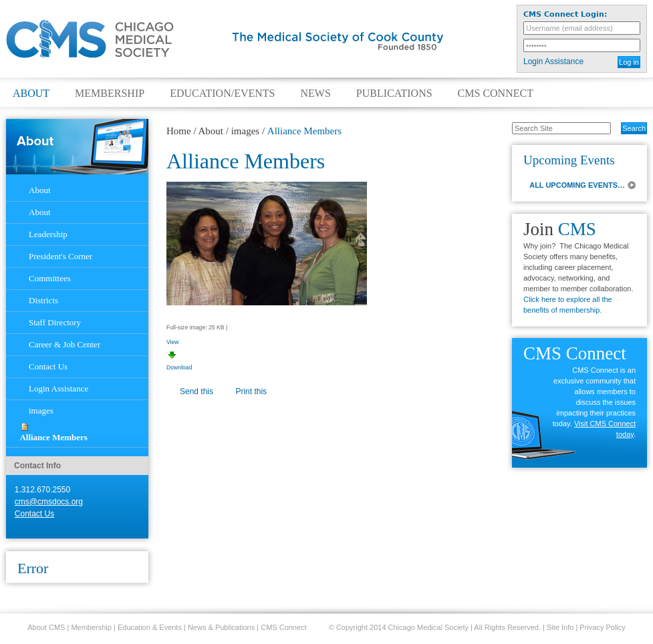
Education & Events (150, 627)
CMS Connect (496, 94)
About (31, 94)
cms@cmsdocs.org (49, 502)
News (315, 94)
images (246, 131)
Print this (251, 391)
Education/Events (222, 94)
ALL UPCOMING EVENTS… (577, 185)
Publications (394, 94)
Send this (197, 391)
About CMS (46, 627)
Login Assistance (553, 61)
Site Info (560, 627)
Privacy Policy (602, 627)
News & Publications (221, 627)
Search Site (505, 122)
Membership (110, 94)
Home (179, 131)
